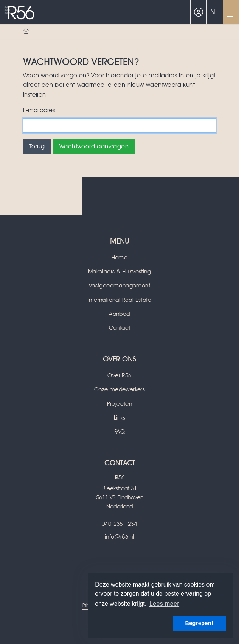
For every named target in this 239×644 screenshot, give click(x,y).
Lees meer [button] (164, 604)
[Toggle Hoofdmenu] (231, 12)
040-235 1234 (119, 524)
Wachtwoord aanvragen (94, 146)
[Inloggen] (199, 12)
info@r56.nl (119, 537)
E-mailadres (39, 110)
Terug (37, 146)
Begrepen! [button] (199, 623)
